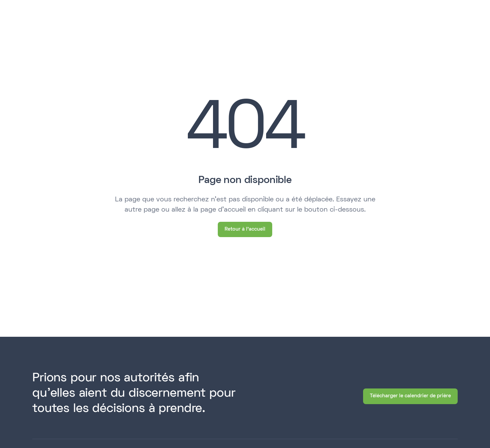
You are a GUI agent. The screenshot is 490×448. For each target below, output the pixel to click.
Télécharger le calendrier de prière (410, 396)
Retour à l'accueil (245, 229)
